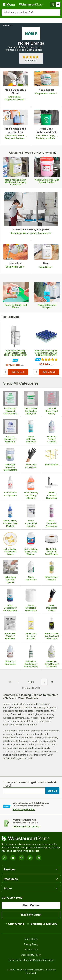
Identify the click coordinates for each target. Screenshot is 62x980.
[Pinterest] (39, 858)
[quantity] (5, 372)
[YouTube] (13, 858)
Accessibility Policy (31, 955)
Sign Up (52, 791)
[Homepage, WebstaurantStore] (31, 4)
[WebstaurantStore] (31, 838)
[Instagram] (4, 858)
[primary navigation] (9, 4)
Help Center (31, 905)
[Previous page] (18, 682)
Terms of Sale (31, 939)
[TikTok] (30, 858)
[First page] (10, 682)
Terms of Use (31, 950)
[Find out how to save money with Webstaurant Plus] (15, 360)
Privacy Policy (31, 944)
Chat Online (14, 924)
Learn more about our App (26, 826)
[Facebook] (21, 858)
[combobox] (31, 12)
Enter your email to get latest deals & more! (30, 784)
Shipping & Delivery (42, 924)
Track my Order (31, 915)
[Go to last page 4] (52, 682)
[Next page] (44, 682)
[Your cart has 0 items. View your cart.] (55, 4)
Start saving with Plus (24, 809)
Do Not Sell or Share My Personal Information (31, 960)
